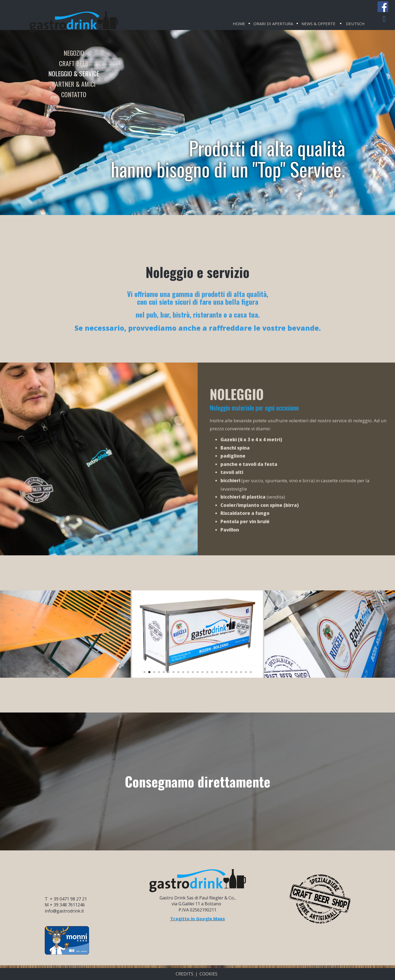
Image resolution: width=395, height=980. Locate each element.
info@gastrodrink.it (64, 911)
